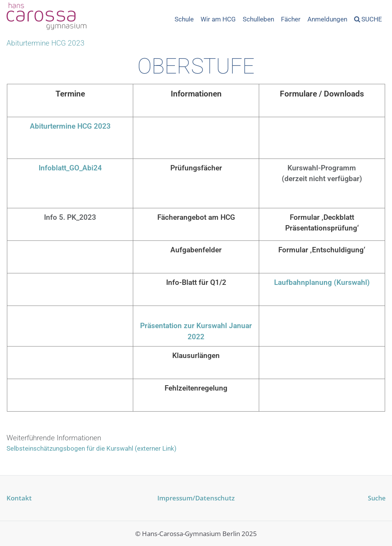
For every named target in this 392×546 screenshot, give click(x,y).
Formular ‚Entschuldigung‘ (322, 250)
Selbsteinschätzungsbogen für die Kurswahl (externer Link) (91, 448)
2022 (196, 337)
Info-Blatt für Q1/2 (196, 282)
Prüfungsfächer (196, 168)
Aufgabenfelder (196, 250)
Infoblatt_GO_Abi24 (70, 168)
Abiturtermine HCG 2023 (70, 126)
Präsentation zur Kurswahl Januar (196, 326)
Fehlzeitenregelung (196, 388)
